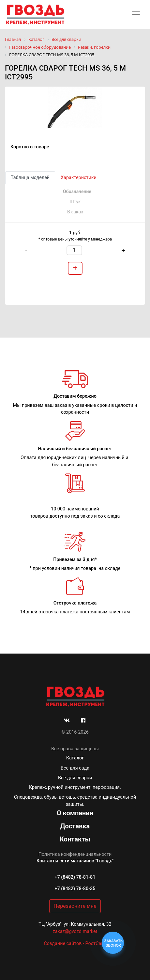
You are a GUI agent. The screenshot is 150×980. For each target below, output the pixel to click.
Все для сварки (75, 778)
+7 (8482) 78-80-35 (75, 889)
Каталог (75, 758)
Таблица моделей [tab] (30, 178)
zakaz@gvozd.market (75, 931)
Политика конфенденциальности (75, 854)
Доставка (75, 826)
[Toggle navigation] (136, 14)
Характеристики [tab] (79, 178)
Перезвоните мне (75, 906)
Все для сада (75, 768)
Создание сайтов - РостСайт (75, 944)
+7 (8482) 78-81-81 (75, 877)
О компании (75, 813)
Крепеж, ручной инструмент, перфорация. (75, 787)
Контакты (75, 839)
